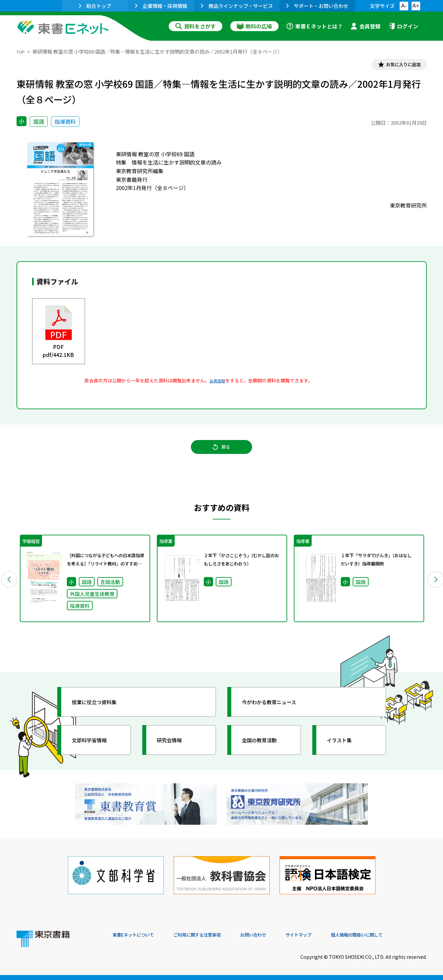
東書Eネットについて (138, 935)
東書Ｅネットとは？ (315, 26)
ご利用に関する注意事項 (212, 935)
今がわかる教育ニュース (277, 713)
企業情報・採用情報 (161, 6)
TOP (22, 51)
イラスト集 (344, 751)
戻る (222, 453)
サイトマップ (328, 935)
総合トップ (95, 6)
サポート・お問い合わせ (317, 6)
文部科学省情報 (95, 751)
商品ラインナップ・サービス (237, 6)
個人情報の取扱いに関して (395, 935)
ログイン (403, 26)
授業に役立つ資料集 (101, 713)
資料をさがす (196, 26)
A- (404, 6)
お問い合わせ (277, 935)
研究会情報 (174, 751)
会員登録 (366, 26)
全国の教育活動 (265, 751)
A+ (416, 6)
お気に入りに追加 (398, 66)
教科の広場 (254, 26)
